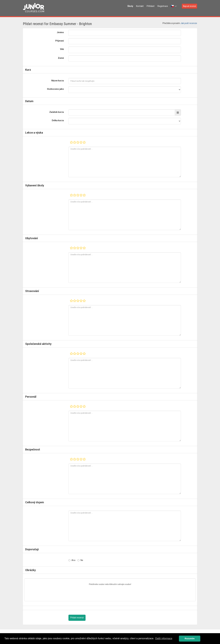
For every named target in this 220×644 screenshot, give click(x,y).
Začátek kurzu (57, 112)
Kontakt (140, 6)
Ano (72, 560)
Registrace (163, 6)
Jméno (60, 32)
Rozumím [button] (190, 639)
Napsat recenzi (190, 6)
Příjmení (60, 41)
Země (61, 58)
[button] (174, 6)
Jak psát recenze (189, 23)
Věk (62, 49)
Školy (130, 6)
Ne (80, 560)
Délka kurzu (58, 120)
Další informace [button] (164, 638)
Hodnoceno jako (55, 89)
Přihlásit (151, 6)
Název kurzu (58, 81)
